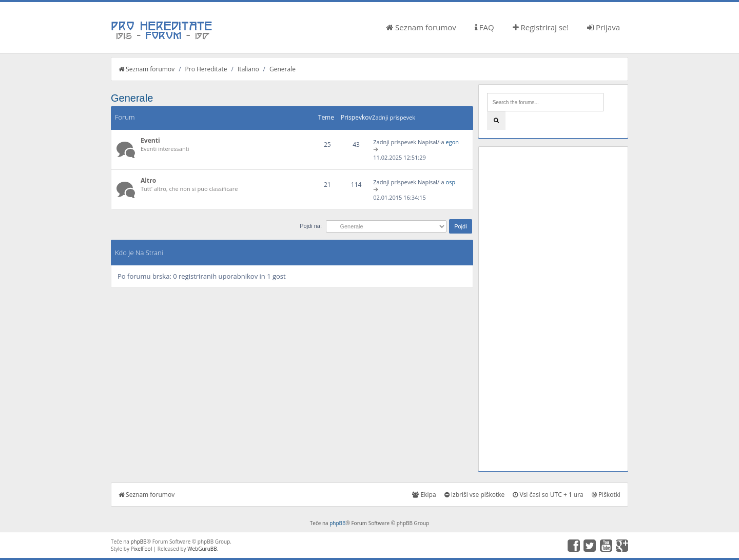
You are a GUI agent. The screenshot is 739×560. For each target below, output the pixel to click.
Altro (148, 180)
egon (453, 142)
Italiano (248, 69)
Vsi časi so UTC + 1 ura (548, 495)
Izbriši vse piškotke (475, 495)
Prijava (604, 27)
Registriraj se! (541, 27)
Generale (283, 69)
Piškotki (606, 495)
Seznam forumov (421, 27)
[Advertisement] (553, 309)
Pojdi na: (311, 226)
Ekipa (424, 495)
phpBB (337, 523)
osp (451, 182)
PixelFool (142, 549)
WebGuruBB (202, 549)
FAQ (484, 27)
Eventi (150, 140)
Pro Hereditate (206, 69)
